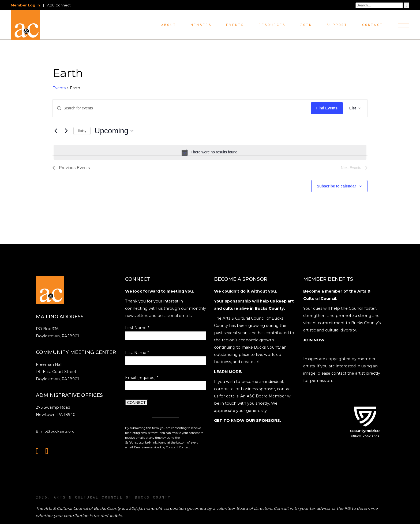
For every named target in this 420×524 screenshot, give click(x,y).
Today (82, 131)
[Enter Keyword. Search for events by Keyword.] (182, 108)
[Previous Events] (56, 131)
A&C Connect (59, 5)
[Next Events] (66, 131)
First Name (137, 328)
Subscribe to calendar (336, 186)
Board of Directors (254, 508)
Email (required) (142, 378)
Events (59, 88)
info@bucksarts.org (57, 431)
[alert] (210, 152)
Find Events (327, 108)
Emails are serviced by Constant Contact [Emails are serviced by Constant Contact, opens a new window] (162, 447)
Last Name (137, 353)
